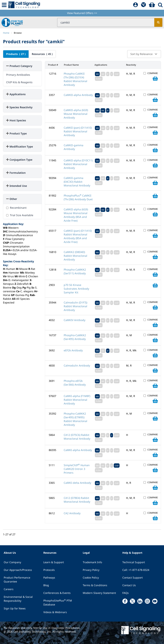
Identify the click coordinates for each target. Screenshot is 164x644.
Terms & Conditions (95, 585)
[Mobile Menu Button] (4, 5)
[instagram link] (147, 601)
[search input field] (106, 22)
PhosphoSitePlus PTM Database (58, 602)
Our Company (12, 562)
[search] (158, 22)
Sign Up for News (15, 608)
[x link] (132, 601)
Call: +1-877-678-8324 (136, 570)
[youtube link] (155, 601)
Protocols (49, 570)
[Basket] (152, 5)
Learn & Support (54, 562)
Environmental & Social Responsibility (18, 599)
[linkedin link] (140, 601)
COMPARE (153, 73)
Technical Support (134, 562)
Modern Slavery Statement (99, 593)
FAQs (126, 593)
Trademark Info (92, 562)
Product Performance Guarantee (17, 579)
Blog (46, 585)
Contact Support (133, 578)
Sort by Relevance (144, 54)
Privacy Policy (91, 570)
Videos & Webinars (55, 612)
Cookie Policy (91, 578)
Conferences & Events (57, 593)
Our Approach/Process (18, 570)
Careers (9, 589)
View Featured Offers (82, 13)
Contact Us (129, 585)
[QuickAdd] (143, 5)
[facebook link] (125, 601)
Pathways (49, 578)
